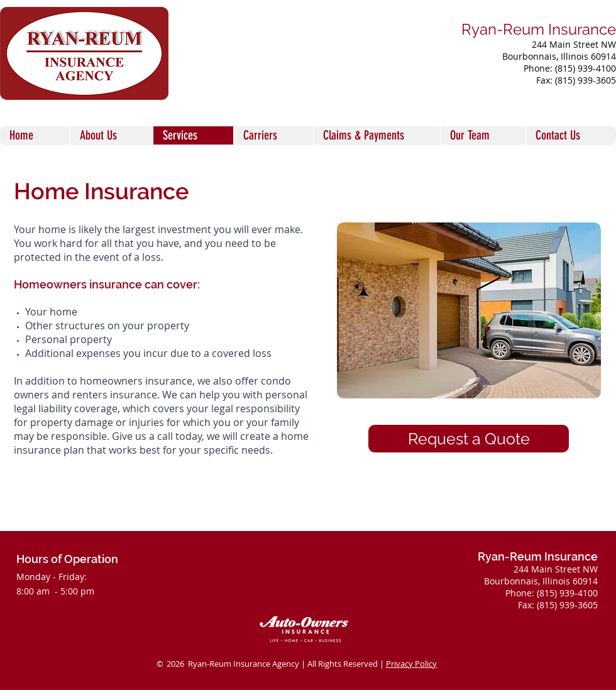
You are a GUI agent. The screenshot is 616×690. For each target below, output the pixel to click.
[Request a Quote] (469, 439)
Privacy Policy (411, 664)
